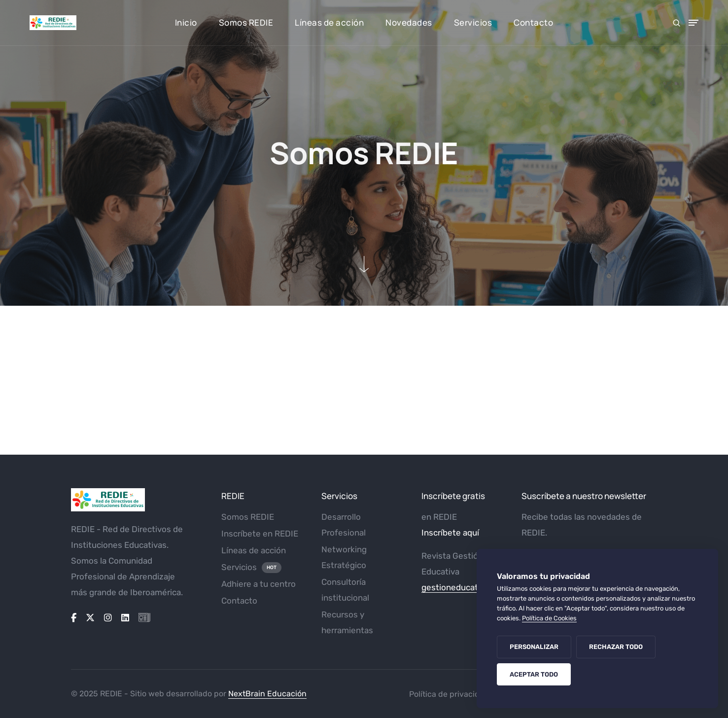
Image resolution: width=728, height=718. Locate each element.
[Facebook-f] (74, 618)
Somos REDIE (246, 22)
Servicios (473, 22)
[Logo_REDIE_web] (139, 500)
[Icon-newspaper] (144, 618)
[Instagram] (108, 618)
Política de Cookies (549, 618)
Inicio (186, 22)
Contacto (533, 22)
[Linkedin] (125, 618)
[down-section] (364, 264)
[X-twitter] (90, 618)
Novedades (409, 22)
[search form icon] (676, 23)
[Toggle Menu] (693, 23)
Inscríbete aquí (450, 533)
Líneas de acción (329, 22)
